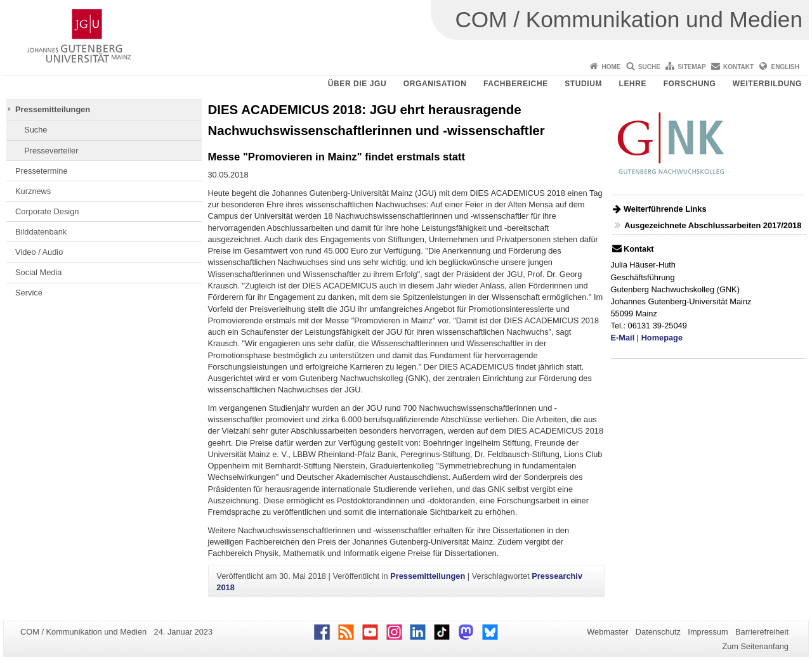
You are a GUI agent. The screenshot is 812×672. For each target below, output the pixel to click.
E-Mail (623, 338)
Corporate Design (47, 211)
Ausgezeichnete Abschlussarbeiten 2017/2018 (713, 225)
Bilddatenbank (41, 232)
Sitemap (691, 67)
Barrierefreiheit (762, 632)
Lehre (633, 84)
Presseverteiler (51, 151)
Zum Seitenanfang (755, 646)
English (785, 67)
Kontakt (738, 67)
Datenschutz (658, 632)
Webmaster (607, 632)
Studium (583, 84)
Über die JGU (357, 84)
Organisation (435, 84)
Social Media (38, 272)
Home (611, 67)
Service (29, 293)
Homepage (662, 338)
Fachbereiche (516, 84)
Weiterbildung (767, 84)
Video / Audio (39, 252)
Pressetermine (42, 171)
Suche (649, 67)
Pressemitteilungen (53, 109)
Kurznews (33, 191)
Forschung (690, 84)
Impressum (708, 632)
